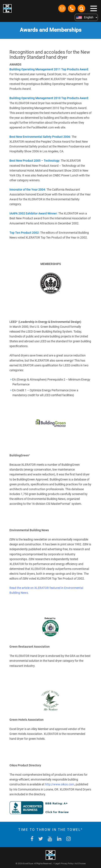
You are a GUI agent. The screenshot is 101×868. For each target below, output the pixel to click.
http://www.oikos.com (60, 784)
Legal (57, 863)
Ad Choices (80, 863)
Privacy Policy (67, 863)
